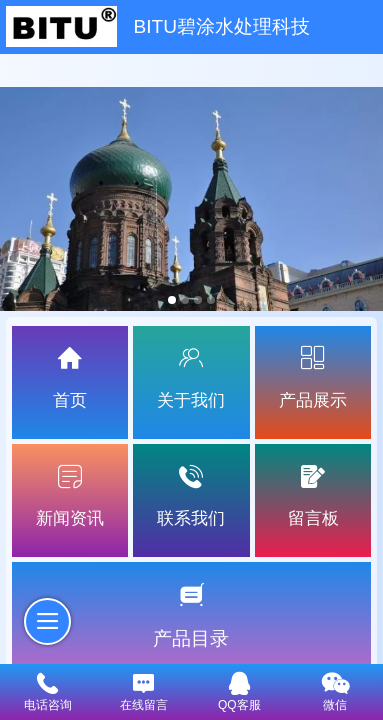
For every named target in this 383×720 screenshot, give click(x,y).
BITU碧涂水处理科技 (222, 26)
